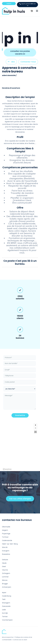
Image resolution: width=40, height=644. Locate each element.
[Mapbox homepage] (7, 469)
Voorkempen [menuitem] (7, 620)
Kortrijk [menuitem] (5, 613)
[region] (20, 447)
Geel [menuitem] (4, 566)
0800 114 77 (28, 5)
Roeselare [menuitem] (6, 554)
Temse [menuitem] (5, 617)
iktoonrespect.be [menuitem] (8, 637)
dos (11, 62)
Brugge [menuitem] (5, 584)
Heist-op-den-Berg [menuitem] (10, 544)
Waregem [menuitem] (6, 603)
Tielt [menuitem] (4, 599)
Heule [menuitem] (4, 563)
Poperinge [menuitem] (6, 534)
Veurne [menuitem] (5, 570)
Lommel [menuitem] (5, 577)
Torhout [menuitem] (5, 537)
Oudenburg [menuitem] (7, 596)
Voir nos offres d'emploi (21, 499)
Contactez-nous (28, 62)
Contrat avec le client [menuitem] (20, 640)
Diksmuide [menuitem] (6, 527)
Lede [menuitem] (4, 610)
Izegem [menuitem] (5, 530)
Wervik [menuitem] (5, 547)
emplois (9, 3)
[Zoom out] (35, 428)
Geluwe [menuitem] (5, 560)
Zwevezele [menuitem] (6, 606)
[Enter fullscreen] (35, 432)
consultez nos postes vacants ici (20, 52)
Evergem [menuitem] (6, 551)
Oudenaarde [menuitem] (7, 540)
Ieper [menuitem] (4, 593)
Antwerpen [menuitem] (7, 587)
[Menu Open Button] (37, 11)
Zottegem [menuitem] (6, 573)
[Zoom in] (35, 425)
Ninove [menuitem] (5, 580)
